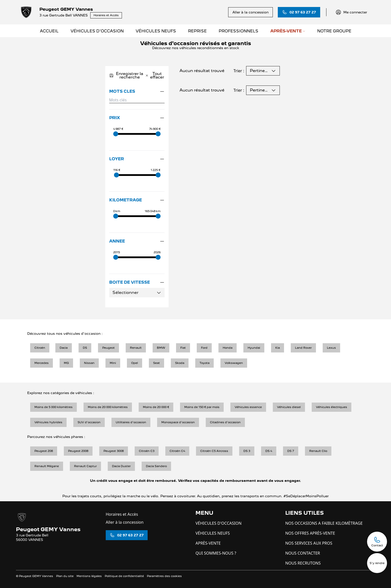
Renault (136, 348)
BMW (161, 348)
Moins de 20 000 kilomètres (108, 407)
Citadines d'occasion (225, 422)
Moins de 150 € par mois (202, 407)
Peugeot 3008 (114, 451)
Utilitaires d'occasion (131, 422)
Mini (113, 363)
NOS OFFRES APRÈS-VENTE (310, 533)
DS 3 (247, 451)
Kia (278, 348)
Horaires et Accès (122, 514)
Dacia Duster (121, 466)
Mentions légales (89, 576)
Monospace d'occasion (178, 422)
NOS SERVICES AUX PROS (309, 543)
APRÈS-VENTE (208, 543)
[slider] (116, 134)
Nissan (89, 363)
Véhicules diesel (289, 407)
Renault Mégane (47, 466)
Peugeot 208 (44, 451)
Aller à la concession (125, 522)
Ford (204, 348)
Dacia (64, 348)
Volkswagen (234, 363)
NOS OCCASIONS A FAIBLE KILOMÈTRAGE (324, 523)
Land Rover (303, 348)
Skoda (180, 363)
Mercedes (42, 363)
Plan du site (65, 576)
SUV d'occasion (89, 422)
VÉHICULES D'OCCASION (219, 523)
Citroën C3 (147, 451)
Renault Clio (318, 451)
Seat (156, 363)
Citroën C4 (177, 451)
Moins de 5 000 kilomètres (53, 407)
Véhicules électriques (332, 407)
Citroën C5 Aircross (214, 451)
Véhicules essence (248, 407)
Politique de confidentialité (124, 576)
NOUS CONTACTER (303, 553)
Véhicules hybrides (48, 422)
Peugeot (108, 348)
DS (85, 348)
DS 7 (291, 451)
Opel (135, 363)
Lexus (331, 348)
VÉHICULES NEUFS (213, 533)
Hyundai (254, 348)
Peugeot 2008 (78, 451)
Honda (228, 348)
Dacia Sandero (156, 466)
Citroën (40, 348)
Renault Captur (85, 466)
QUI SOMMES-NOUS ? (216, 553)
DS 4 (269, 451)
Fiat (183, 348)
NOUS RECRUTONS (303, 563)
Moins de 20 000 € (156, 407)
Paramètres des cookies (164, 576)
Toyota (204, 363)
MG (66, 363)
